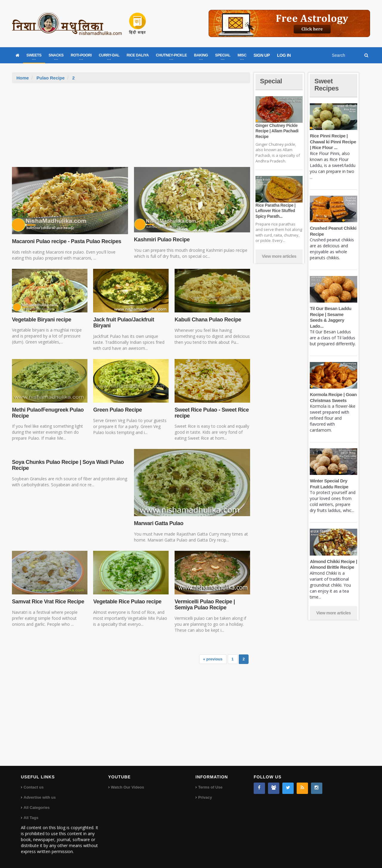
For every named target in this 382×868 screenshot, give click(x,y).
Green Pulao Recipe (117, 410)
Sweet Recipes (326, 85)
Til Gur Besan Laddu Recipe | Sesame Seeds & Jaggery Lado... (333, 314)
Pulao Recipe (50, 78)
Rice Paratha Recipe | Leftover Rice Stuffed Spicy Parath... (275, 211)
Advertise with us (40, 797)
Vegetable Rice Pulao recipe (127, 602)
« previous (213, 659)
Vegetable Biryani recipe (42, 320)
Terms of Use (210, 787)
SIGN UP (262, 55)
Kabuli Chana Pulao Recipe (208, 320)
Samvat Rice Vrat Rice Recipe (48, 602)
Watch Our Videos (128, 787)
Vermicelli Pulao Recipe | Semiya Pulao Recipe (205, 605)
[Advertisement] (131, 128)
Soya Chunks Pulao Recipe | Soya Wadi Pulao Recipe (68, 465)
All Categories (37, 808)
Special (271, 81)
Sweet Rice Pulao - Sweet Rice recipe (212, 413)
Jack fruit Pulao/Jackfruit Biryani (124, 323)
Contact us (34, 787)
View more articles (279, 256)
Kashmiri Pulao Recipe (162, 240)
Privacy (205, 797)
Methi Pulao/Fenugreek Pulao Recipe (48, 413)
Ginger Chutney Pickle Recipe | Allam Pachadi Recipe (277, 131)
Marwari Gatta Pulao (159, 523)
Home (23, 78)
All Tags (31, 818)
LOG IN (284, 55)
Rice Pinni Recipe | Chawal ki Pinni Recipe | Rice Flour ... (333, 142)
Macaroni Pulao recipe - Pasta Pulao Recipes (67, 241)
